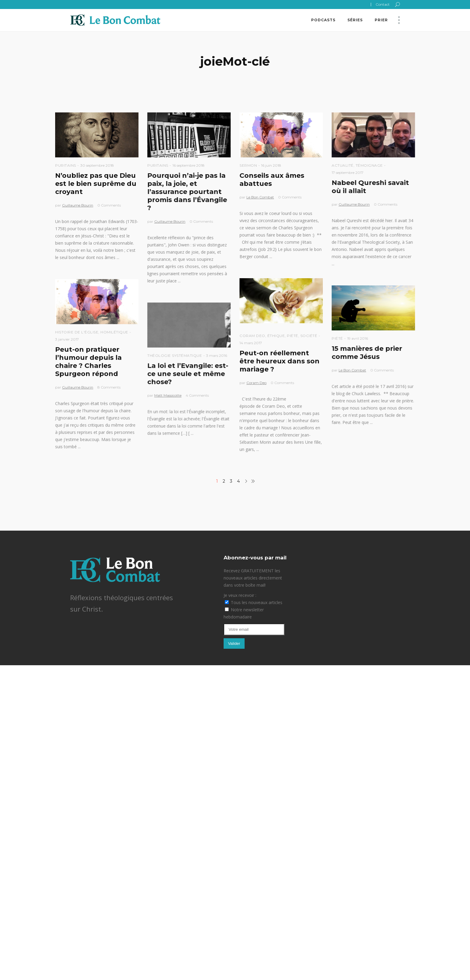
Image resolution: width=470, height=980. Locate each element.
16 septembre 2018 (188, 165)
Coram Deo (252, 336)
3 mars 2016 (216, 355)
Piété (293, 336)
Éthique (276, 336)
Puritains (66, 165)
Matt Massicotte (168, 395)
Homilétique (114, 332)
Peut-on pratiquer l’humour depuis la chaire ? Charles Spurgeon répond (88, 362)
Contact (383, 4)
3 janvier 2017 (67, 339)
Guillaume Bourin (78, 205)
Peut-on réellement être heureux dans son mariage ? (280, 361)
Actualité (342, 165)
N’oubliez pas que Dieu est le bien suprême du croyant (96, 184)
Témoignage (369, 165)
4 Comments (197, 395)
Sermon (248, 165)
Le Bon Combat (260, 197)
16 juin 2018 (271, 165)
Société (309, 336)
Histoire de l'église (77, 332)
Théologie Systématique (174, 355)
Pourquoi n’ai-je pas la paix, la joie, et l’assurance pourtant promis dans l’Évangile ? (187, 192)
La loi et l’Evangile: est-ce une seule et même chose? (188, 374)
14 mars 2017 (251, 343)
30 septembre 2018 (97, 165)
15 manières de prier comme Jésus (367, 353)
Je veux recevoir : (240, 595)
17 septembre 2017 (347, 173)
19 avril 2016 (357, 338)
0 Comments (109, 205)
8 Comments (109, 387)
